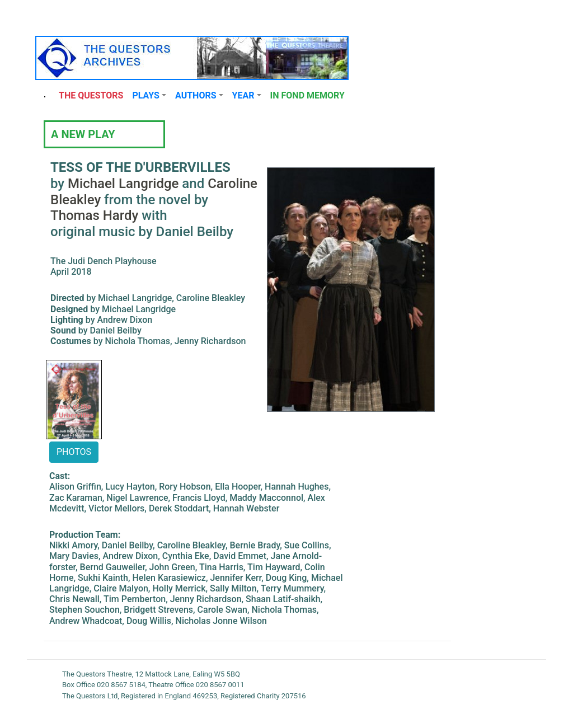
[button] (149, 96)
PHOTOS (74, 452)
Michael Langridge (123, 184)
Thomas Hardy (94, 215)
